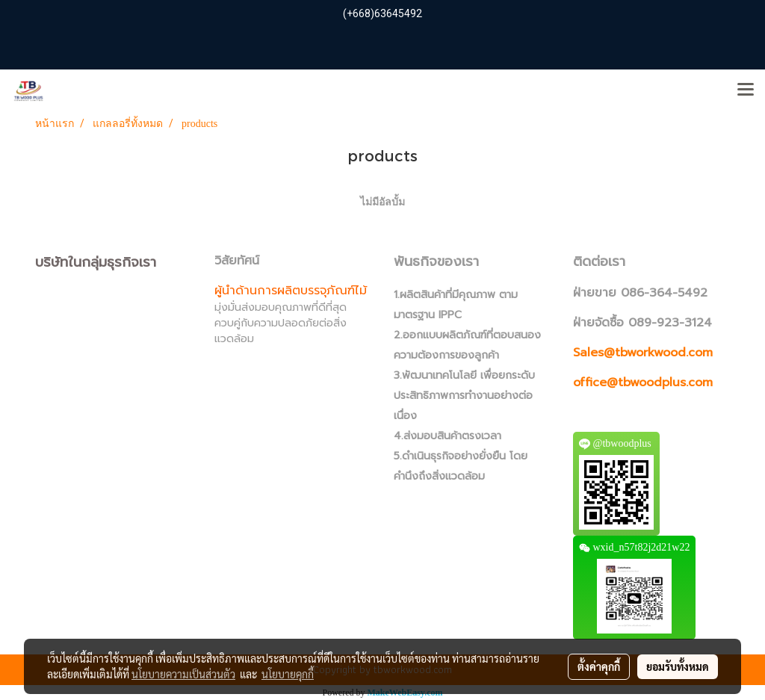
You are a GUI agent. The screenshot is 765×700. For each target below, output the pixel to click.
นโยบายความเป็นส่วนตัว (183, 674)
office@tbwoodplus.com (643, 382)
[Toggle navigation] (746, 90)
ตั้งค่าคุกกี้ (599, 666)
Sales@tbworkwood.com (643, 353)
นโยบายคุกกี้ (288, 674)
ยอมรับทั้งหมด (678, 666)
